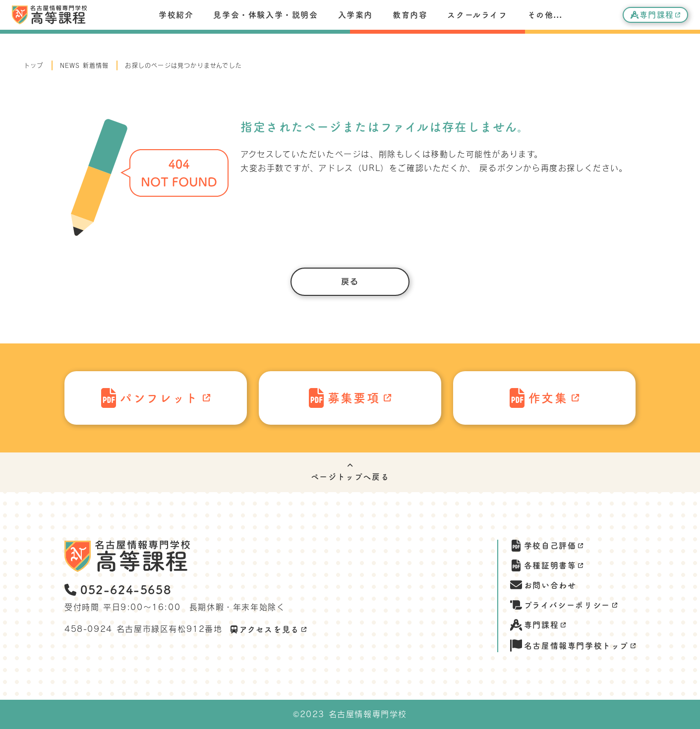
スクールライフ (477, 15)
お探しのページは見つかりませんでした (183, 65)
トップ (34, 65)
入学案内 (355, 15)
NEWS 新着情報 (85, 65)
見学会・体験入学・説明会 (265, 15)
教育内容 (410, 15)
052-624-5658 (118, 590)
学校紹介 (176, 15)
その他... (545, 15)
